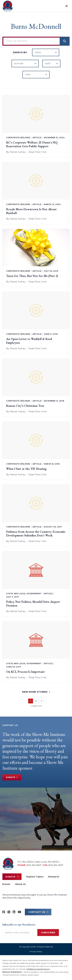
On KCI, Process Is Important (25, 672)
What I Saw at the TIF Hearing (26, 469)
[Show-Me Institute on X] (9, 912)
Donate (12, 777)
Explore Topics (35, 877)
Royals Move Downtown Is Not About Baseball (31, 211)
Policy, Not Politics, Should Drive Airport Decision (33, 604)
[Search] (65, 41)
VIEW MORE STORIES (36, 692)
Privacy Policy (36, 951)
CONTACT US (38, 912)
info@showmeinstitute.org (38, 969)
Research (54, 877)
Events (6, 884)
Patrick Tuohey (18, 152)
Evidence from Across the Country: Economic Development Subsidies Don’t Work (36, 534)
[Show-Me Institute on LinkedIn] (14, 912)
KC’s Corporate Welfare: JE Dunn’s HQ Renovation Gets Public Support (32, 144)
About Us (20, 884)
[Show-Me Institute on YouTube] (20, 912)
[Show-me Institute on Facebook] (4, 912)
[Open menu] (67, 6)
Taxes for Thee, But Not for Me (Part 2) (32, 276)
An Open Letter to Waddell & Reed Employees (29, 341)
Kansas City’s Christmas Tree (25, 406)
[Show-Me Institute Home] (8, 6)
